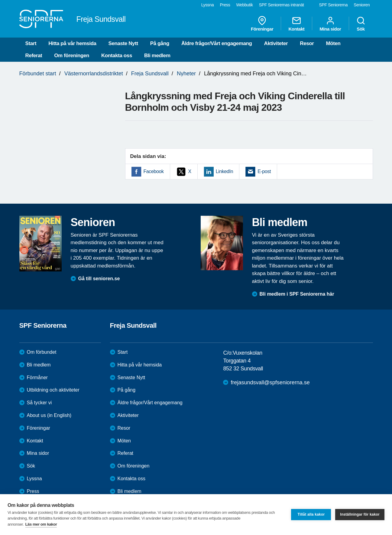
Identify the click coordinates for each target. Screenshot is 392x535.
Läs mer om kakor (41, 524)
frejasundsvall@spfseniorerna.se (270, 382)
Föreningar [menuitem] (262, 24)
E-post (264, 171)
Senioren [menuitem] (362, 5)
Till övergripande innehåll (0, 0)
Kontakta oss (117, 56)
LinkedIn (224, 171)
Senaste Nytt (123, 43)
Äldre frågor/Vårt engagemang (217, 43)
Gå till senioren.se (99, 279)
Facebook (154, 171)
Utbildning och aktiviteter (53, 390)
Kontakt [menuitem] (296, 24)
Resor (307, 43)
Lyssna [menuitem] (208, 5)
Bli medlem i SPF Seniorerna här (297, 294)
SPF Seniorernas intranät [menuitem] (282, 5)
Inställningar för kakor (360, 514)
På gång (160, 43)
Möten (333, 43)
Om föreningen (72, 56)
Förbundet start (38, 74)
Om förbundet (42, 352)
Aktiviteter (276, 43)
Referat (34, 56)
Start (31, 43)
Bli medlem (157, 56)
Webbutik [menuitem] (244, 5)
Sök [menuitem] (361, 24)
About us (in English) (49, 415)
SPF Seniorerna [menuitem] (334, 5)
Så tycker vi (39, 403)
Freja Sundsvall (150, 74)
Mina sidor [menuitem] (330, 24)
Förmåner (37, 377)
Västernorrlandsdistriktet (94, 74)
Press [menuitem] (225, 5)
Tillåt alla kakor (311, 514)
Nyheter (186, 74)
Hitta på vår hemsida (72, 43)
